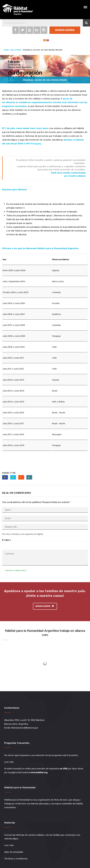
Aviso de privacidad (14, 852)
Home (6, 50)
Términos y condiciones (16, 859)
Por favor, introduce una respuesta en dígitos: (23, 534)
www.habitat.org (39, 772)
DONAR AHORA (65, 30)
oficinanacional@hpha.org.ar (25, 728)
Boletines (16, 50)
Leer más (9, 762)
